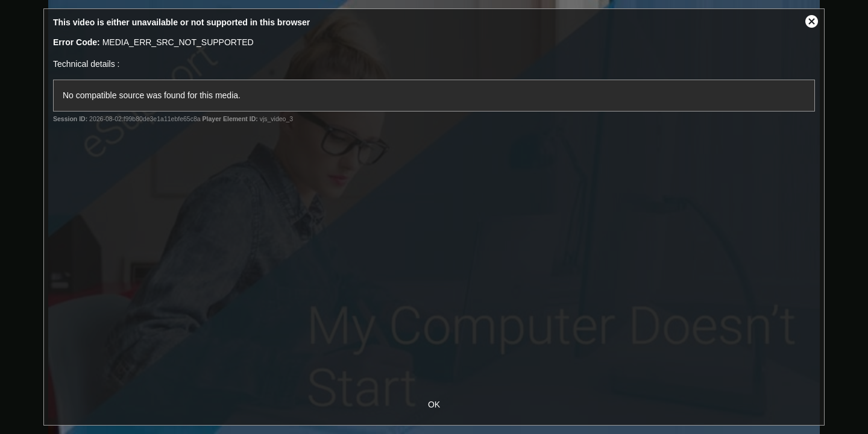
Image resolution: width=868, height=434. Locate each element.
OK (434, 404)
